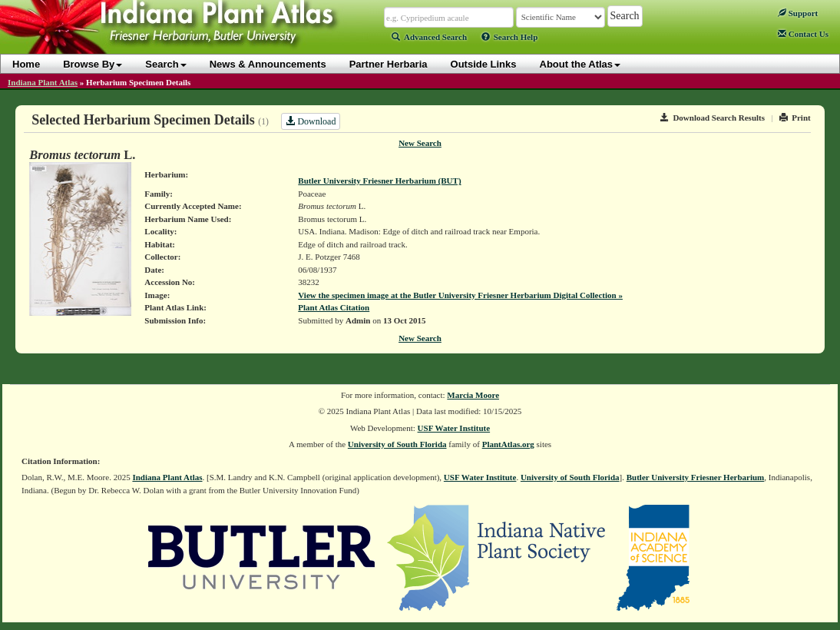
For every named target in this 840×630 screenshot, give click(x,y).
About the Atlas (580, 64)
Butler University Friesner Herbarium (696, 477)
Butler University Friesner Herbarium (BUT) (379, 181)
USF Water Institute (454, 428)
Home (26, 64)
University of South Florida (397, 444)
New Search (420, 143)
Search (165, 64)
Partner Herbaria (389, 64)
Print (795, 118)
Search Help (510, 37)
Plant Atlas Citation (334, 307)
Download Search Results (713, 118)
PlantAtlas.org (508, 444)
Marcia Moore (473, 395)
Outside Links (484, 64)
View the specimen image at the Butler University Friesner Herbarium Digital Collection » (460, 295)
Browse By (93, 64)
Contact (803, 34)
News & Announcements (268, 64)
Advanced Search (429, 37)
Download (311, 121)
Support (798, 13)
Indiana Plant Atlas (43, 82)
